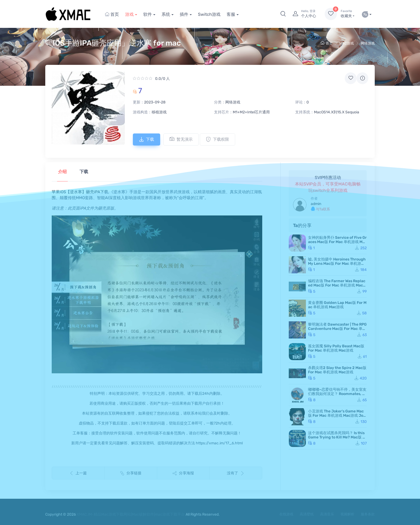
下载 (147, 139)
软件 (148, 14)
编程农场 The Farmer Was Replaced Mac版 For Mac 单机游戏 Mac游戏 (337, 285)
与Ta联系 (320, 209)
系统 (166, 14)
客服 (231, 14)
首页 (112, 14)
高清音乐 (327, 514)
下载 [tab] (84, 172)
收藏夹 (348, 14)
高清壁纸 (307, 514)
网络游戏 (368, 43)
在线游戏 (286, 514)
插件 (184, 14)
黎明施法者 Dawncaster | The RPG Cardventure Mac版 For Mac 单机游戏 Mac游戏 (337, 329)
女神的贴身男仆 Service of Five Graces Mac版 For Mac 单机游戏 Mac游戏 (337, 242)
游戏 (129, 14)
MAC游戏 (347, 43)
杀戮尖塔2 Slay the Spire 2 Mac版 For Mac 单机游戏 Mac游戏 (337, 370)
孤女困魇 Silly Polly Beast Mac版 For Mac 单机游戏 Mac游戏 (336, 348)
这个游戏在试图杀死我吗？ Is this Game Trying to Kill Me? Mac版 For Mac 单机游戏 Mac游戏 (337, 437)
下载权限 (217, 139)
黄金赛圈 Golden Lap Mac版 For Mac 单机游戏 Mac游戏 (337, 305)
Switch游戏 (209, 14)
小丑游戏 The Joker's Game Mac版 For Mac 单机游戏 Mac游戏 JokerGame (337, 416)
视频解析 (347, 514)
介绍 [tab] (62, 172)
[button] (283, 14)
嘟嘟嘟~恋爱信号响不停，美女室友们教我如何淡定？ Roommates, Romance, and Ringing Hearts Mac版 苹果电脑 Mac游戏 (337, 396)
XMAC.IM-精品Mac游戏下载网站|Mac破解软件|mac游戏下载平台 (131, 514)
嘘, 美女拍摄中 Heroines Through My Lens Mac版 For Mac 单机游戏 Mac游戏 (337, 264)
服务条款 (368, 514)
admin (316, 204)
